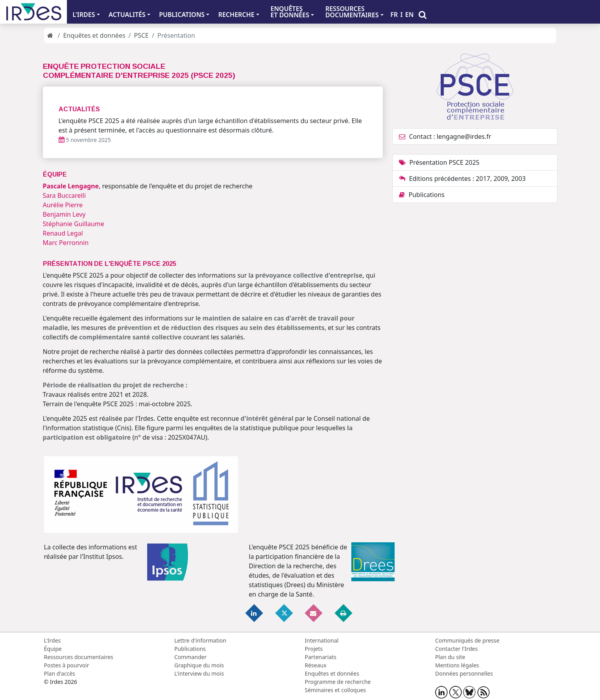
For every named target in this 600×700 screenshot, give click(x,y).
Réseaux (316, 665)
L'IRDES (84, 15)
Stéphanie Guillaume (74, 224)
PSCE (141, 35)
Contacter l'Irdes (456, 649)
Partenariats (321, 657)
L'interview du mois (199, 673)
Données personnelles (464, 673)
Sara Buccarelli (65, 195)
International (322, 640)
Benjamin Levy (64, 214)
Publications (422, 195)
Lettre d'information (200, 640)
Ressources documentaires (79, 657)
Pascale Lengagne (71, 186)
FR (394, 15)
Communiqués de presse (467, 640)
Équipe (53, 649)
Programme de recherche (338, 682)
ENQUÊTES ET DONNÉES (290, 12)
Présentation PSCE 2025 (439, 162)
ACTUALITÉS (127, 15)
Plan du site (450, 657)
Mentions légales (457, 665)
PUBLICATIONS (182, 15)
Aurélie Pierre (63, 205)
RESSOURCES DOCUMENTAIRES (352, 12)
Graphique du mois (199, 665)
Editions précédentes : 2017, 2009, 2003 (462, 179)
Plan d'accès (60, 673)
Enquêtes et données (94, 35)
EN (410, 15)
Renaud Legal (63, 233)
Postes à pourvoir (67, 665)
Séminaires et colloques (335, 690)
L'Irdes (53, 640)
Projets (314, 649)
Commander (190, 657)
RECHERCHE (236, 15)
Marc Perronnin (66, 243)
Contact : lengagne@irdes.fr (445, 136)
